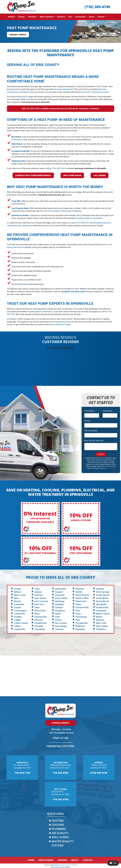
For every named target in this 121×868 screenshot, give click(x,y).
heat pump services (63, 322)
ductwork (17, 140)
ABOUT (75, 860)
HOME (31, 860)
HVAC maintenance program (97, 92)
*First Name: (89, 411)
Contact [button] (101, 17)
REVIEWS (62, 860)
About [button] (92, 17)
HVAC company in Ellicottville (59, 211)
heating (18, 97)
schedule (107, 144)
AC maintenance (46, 312)
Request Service (18, 35)
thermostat (22, 284)
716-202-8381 (61, 773)
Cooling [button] (21, 17)
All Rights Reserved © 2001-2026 (69, 865)
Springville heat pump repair (73, 292)
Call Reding (100, 175)
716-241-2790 (61, 799)
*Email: (87, 421)
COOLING (58, 825)
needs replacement (65, 89)
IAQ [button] (70, 17)
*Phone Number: (91, 431)
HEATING (58, 820)
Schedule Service (60, 723)
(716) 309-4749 (97, 7)
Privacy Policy (110, 468)
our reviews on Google (61, 324)
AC (27, 97)
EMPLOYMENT (46, 860)
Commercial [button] (80, 17)
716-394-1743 (22, 773)
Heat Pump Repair (72, 175)
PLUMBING (59, 829)
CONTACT (88, 860)
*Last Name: (108, 411)
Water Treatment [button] (47, 17)
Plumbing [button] (32, 17)
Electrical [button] (61, 17)
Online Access (55, 865)
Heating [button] (11, 17)
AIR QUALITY (60, 833)
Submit (101, 454)
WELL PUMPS (60, 837)
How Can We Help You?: (94, 441)
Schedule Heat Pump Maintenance (33, 175)
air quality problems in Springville (88, 218)
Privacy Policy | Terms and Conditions (60, 867)
